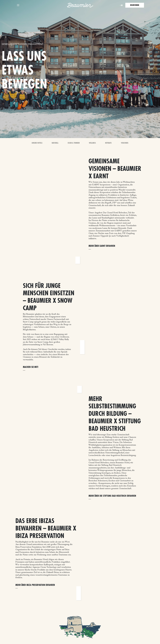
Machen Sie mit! (31, 367)
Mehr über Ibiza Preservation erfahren (35, 585)
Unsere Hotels (37, 143)
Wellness (92, 143)
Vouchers (125, 143)
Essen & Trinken (74, 143)
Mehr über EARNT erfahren (102, 246)
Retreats (108, 143)
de (122, 5)
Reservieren (135, 5)
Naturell (55, 143)
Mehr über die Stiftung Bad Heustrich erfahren (112, 496)
